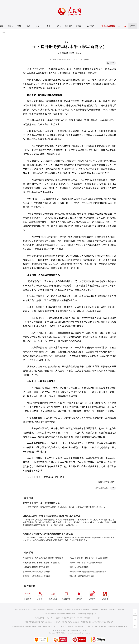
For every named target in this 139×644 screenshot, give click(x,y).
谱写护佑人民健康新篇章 (79, 567)
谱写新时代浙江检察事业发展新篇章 (37, 576)
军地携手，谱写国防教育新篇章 (82, 576)
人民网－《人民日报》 (81, 60)
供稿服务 (77, 609)
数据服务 (86, 609)
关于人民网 (32, 609)
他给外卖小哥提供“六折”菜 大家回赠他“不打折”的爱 (48, 534)
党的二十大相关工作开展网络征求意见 (41, 503)
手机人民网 (53, 595)
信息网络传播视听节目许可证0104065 (25, 626)
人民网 (3, 32)
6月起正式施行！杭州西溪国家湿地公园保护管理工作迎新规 (52, 516)
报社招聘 (41, 609)
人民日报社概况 (20, 609)
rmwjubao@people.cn (99, 618)
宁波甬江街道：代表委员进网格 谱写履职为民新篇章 (43, 558)
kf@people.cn (50, 618)
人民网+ (40, 595)
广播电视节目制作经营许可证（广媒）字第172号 (97, 622)
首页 (2, 26)
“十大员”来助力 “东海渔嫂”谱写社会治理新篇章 (88, 572)
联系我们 (121, 609)
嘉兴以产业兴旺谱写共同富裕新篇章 (37, 572)
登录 (134, 26)
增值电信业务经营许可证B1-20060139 (67, 622)
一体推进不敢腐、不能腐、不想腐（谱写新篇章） (42, 563)
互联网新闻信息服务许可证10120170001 (39, 622)
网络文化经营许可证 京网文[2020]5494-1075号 (54, 626)
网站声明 (95, 609)
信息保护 (113, 609)
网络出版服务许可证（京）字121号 (82, 626)
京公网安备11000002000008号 (117, 626)
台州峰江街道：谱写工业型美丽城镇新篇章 (86, 563)
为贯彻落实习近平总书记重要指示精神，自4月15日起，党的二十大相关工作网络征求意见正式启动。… (66, 507)
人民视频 (79, 595)
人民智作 (105, 595)
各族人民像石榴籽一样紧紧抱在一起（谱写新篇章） (89, 558)
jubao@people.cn (91, 614)
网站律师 (104, 609)
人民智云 (92, 595)
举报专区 (69, 26)
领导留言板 (66, 595)
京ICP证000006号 (100, 626)
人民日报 (27, 595)
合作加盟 (68, 609)
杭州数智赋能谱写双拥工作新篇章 (36, 567)
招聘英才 (50, 609)
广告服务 (59, 609)
